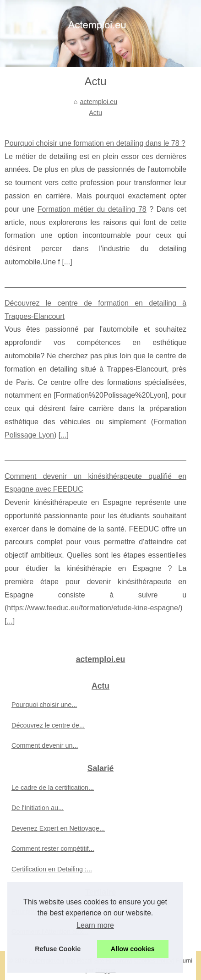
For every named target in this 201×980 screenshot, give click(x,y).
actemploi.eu (99, 102)
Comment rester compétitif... (53, 849)
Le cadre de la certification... (53, 788)
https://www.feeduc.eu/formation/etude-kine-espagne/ (93, 608)
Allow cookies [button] (133, 949)
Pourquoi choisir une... (44, 705)
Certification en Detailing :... (52, 869)
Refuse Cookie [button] (58, 949)
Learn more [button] (95, 925)
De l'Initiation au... (38, 808)
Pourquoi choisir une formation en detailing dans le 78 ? (95, 143)
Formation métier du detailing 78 (92, 209)
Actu (95, 113)
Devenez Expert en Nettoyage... (58, 828)
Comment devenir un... (45, 745)
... (67, 262)
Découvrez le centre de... (48, 725)
